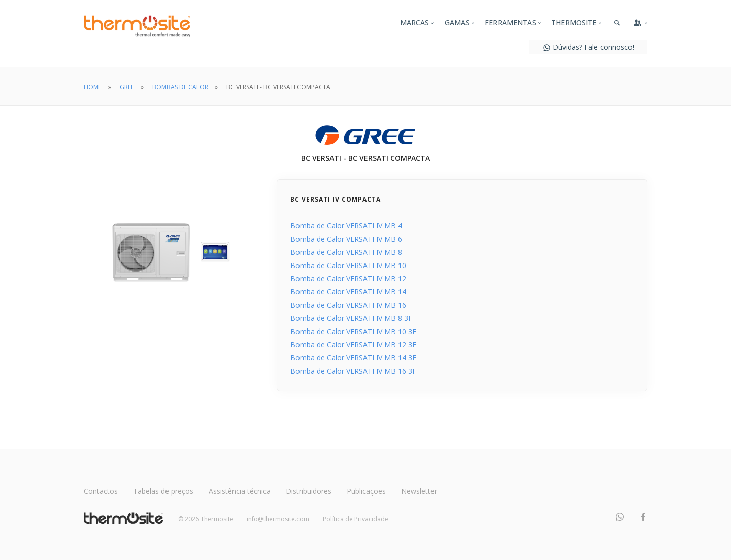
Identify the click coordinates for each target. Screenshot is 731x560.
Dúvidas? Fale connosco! (588, 47)
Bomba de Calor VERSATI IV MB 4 (346, 226)
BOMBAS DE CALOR (180, 87)
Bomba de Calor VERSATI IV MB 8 (346, 252)
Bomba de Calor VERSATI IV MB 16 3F (353, 371)
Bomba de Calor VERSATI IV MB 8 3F (351, 318)
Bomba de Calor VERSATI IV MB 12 (348, 278)
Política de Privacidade (356, 519)
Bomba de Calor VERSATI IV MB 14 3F (353, 358)
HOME (93, 87)
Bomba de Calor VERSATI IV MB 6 (346, 239)
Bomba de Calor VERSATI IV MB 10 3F (353, 331)
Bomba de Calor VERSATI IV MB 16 (348, 305)
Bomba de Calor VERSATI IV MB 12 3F (353, 344)
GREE (127, 87)
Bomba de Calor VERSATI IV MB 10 (348, 265)
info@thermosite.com (278, 519)
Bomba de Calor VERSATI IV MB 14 (348, 292)
